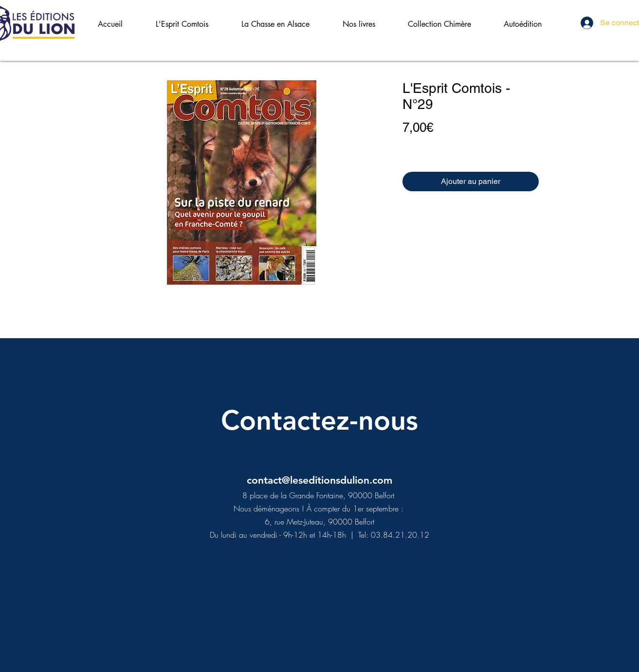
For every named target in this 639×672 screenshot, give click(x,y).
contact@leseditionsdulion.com (319, 480)
